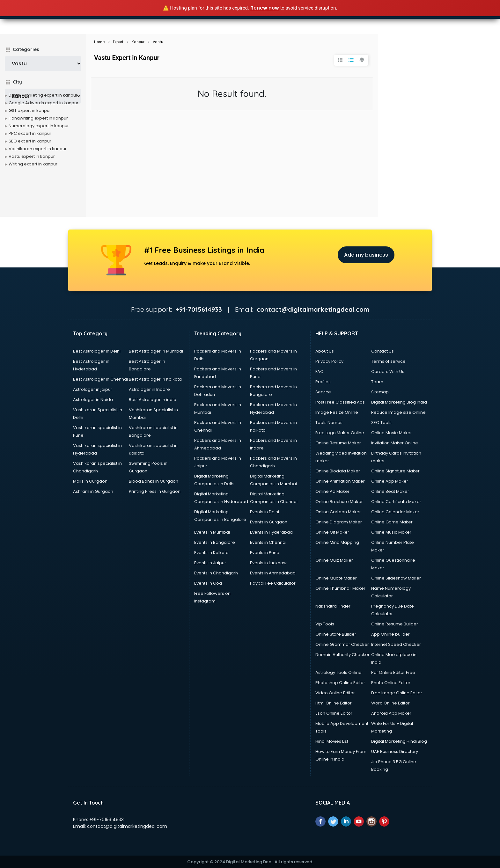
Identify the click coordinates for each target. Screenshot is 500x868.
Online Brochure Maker (339, 502)
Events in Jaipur (210, 563)
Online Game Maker (392, 522)
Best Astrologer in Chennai (100, 379)
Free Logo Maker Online (340, 433)
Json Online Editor (334, 713)
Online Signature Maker (395, 471)
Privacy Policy (329, 361)
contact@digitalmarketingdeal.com (127, 826)
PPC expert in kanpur (30, 133)
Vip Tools (325, 624)
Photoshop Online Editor (340, 683)
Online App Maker (390, 481)
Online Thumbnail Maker (340, 588)
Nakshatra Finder (333, 606)
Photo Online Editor (391, 683)
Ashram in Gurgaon (93, 491)
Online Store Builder (336, 634)
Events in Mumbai (212, 532)
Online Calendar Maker (395, 512)
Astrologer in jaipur (93, 389)
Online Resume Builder (395, 624)
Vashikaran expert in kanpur (38, 149)
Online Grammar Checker (342, 644)
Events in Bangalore (215, 542)
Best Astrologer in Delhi (97, 351)
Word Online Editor (390, 703)
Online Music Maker (391, 532)
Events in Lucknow (268, 563)
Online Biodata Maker (338, 471)
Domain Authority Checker (342, 655)
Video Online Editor (335, 693)
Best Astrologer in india (153, 400)
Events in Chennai (268, 542)
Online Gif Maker (332, 532)
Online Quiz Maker (334, 560)
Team (377, 382)
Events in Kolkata (211, 553)
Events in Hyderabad (271, 532)
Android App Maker (391, 713)
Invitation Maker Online (395, 443)
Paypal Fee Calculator (273, 583)
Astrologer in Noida (93, 400)
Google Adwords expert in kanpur (44, 103)
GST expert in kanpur (30, 110)
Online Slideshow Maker (396, 578)
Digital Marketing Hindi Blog (399, 741)
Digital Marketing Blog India (399, 402)
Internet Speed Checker (396, 644)
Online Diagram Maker (339, 522)
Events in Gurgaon (269, 522)
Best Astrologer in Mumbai (156, 351)
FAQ (320, 372)
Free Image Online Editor (397, 693)
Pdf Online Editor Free (393, 672)
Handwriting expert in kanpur (38, 118)
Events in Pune (265, 553)
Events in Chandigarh (216, 573)
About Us (325, 351)
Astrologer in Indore (149, 389)
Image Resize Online (337, 412)
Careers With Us (388, 372)
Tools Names (329, 423)
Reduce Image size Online (398, 412)
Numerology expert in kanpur (39, 126)
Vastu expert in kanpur (32, 156)
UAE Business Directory (395, 751)
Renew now (265, 8)
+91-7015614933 (107, 820)
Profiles (323, 382)
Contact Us (382, 351)
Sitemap (380, 392)
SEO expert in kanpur (30, 141)
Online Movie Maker (392, 433)
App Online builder (390, 634)
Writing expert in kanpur (33, 164)
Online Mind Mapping (337, 542)
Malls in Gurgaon (90, 481)
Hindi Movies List (332, 741)
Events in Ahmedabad (273, 573)
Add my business (366, 255)
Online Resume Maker (338, 443)
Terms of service (388, 361)
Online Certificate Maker (396, 502)
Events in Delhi (265, 512)
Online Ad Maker (332, 491)
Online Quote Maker (336, 578)
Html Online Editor (334, 703)
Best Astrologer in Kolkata (155, 379)
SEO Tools (381, 423)
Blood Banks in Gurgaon (154, 481)
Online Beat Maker (390, 491)
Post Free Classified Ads (340, 402)
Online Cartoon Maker (338, 512)
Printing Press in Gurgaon (155, 491)
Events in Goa (208, 583)
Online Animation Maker (340, 481)
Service (323, 392)
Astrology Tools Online (338, 672)
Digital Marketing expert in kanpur (43, 95)
